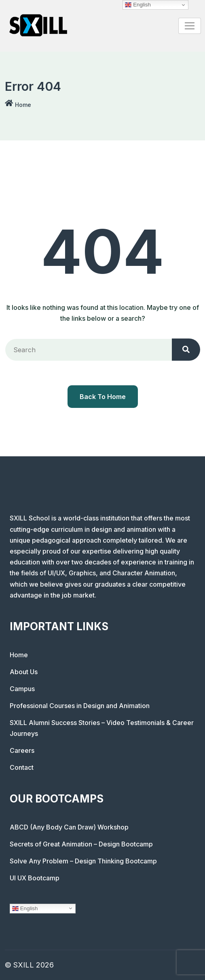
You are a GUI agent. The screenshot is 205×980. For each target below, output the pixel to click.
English (25, 908)
